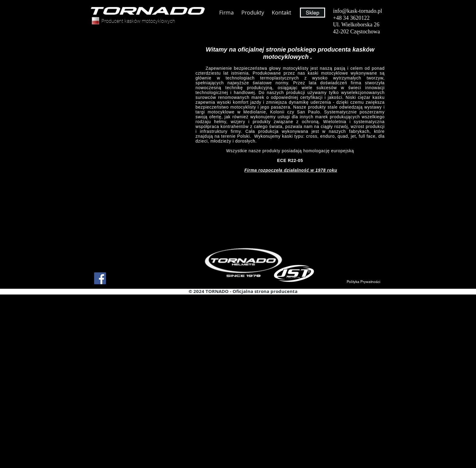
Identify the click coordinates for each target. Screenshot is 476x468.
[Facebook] (100, 278)
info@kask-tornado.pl (358, 11)
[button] (364, 282)
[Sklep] (313, 13)
